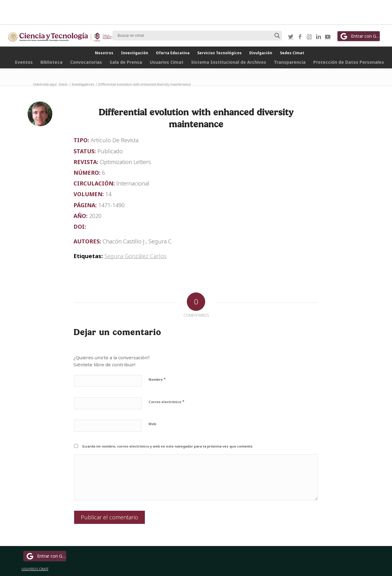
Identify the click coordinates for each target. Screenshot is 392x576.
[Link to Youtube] (328, 36)
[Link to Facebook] (300, 36)
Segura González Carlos (136, 256)
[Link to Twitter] (291, 36)
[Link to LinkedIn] (318, 36)
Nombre (157, 379)
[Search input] (194, 36)
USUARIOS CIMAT (35, 569)
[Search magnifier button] (277, 36)
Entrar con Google (360, 36)
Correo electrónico (166, 402)
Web (152, 424)
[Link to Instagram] (309, 36)
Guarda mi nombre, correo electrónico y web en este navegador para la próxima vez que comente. (168, 446)
